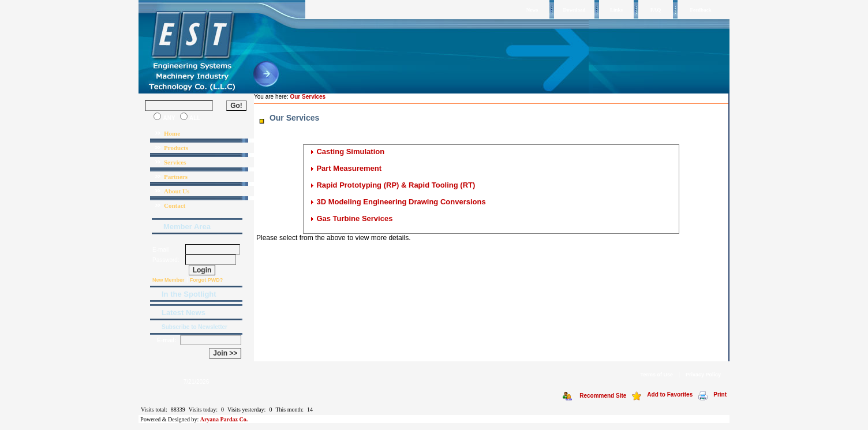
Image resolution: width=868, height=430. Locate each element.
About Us (177, 191)
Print (720, 395)
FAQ (656, 10)
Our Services (308, 97)
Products (176, 148)
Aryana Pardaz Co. (224, 419)
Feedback (701, 10)
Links (616, 10)
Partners (176, 177)
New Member (169, 280)
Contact (175, 205)
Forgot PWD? (207, 280)
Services (175, 162)
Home (172, 133)
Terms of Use (657, 375)
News (532, 10)
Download (574, 10)
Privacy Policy (703, 375)
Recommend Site (603, 396)
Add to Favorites (670, 395)
